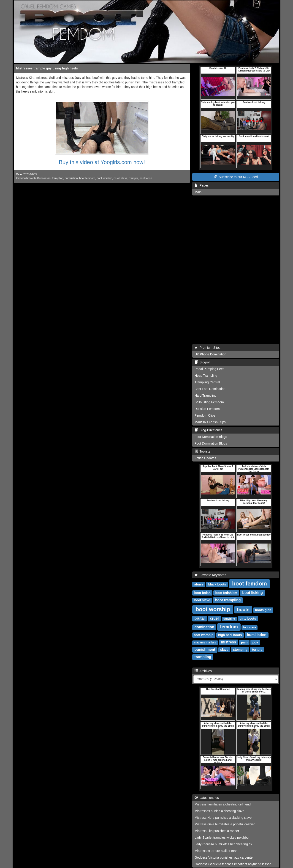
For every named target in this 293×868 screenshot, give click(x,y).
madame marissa (205, 643)
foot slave (250, 627)
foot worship (204, 635)
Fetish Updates (205, 458)
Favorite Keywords (210, 575)
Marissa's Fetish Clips (210, 422)
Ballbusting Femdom (209, 402)
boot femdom (87, 178)
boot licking (252, 593)
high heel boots (230, 635)
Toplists (202, 451)
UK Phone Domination (210, 354)
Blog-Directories (208, 430)
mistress (228, 642)
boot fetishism (226, 593)
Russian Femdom (207, 409)
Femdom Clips (205, 415)
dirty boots (248, 618)
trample (133, 178)
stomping (240, 650)
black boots (217, 584)
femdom (229, 627)
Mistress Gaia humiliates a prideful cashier (225, 824)
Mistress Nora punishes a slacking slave (223, 818)
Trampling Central (207, 382)
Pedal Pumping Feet (209, 369)
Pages (202, 185)
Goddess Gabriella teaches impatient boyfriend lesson (233, 864)
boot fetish (146, 178)
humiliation (71, 178)
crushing (229, 619)
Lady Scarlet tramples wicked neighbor (222, 838)
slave (124, 178)
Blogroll (202, 362)
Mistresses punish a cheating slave (219, 811)
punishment (205, 650)
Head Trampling (206, 376)
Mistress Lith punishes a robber (217, 831)
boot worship (104, 178)
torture (257, 650)
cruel (117, 178)
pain (244, 642)
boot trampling (228, 600)
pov (255, 642)
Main (198, 192)
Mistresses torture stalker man (216, 851)
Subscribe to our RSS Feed (236, 177)
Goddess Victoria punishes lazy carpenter (224, 857)
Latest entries (207, 798)
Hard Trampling (206, 396)
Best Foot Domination (210, 389)
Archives (203, 671)
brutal (200, 618)
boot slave (202, 600)
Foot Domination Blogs (211, 437)
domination (204, 627)
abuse (199, 584)
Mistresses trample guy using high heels (47, 68)
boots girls (263, 610)
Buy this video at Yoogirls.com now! (102, 162)
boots (243, 610)
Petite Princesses (40, 178)
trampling (58, 178)
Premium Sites (208, 348)
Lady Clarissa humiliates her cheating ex (223, 844)
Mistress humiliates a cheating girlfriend (223, 804)
